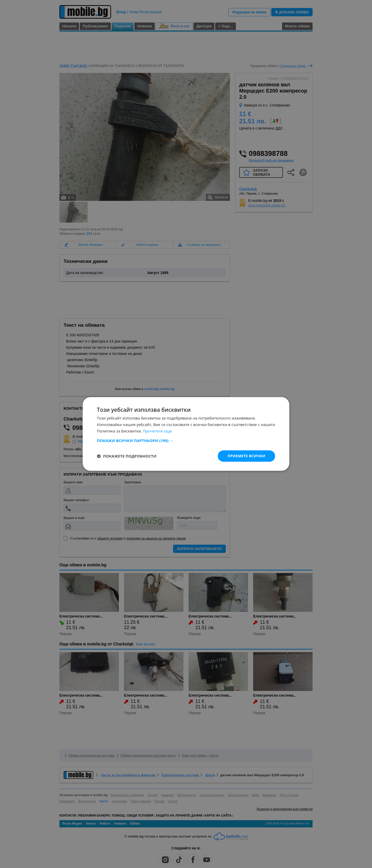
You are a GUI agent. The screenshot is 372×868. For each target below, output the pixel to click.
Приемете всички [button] (246, 456)
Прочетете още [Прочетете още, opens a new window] (157, 431)
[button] (186, 440)
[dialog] (186, 434)
